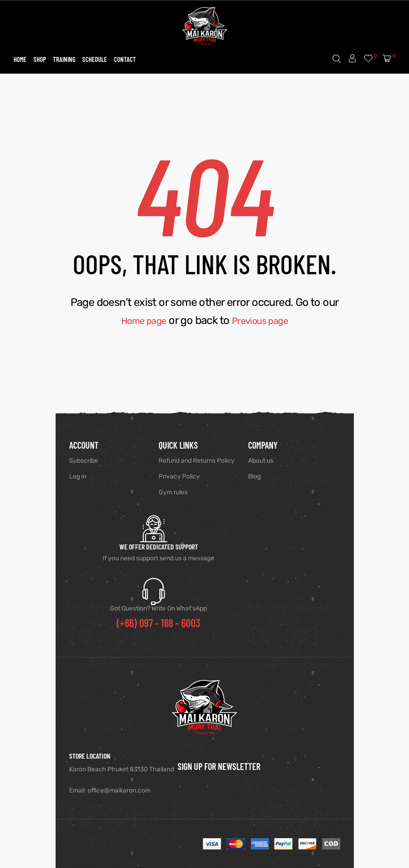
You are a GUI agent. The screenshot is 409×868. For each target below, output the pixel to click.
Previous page (264, 320)
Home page (138, 320)
